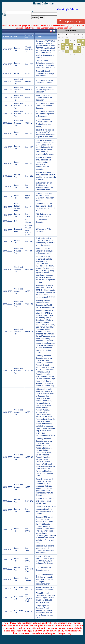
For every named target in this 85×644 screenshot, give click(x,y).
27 (63, 51)
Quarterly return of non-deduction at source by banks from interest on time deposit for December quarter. (45, 579)
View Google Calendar (67, 9)
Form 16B (29, 133)
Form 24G (29, 242)
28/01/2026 (8, 487)
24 (79, 48)
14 (67, 44)
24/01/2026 (8, 412)
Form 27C (29, 64)
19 (59, 48)
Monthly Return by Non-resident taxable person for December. (45, 114)
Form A (28, 207)
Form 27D (29, 501)
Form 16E (29, 176)
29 (59, 37)
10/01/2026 (8, 82)
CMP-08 (29, 251)
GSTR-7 (29, 82)
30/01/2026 (8, 501)
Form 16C (29, 147)
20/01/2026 (8, 269)
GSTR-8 (29, 90)
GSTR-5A (29, 269)
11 (83, 41)
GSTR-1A (29, 291)
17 (79, 44)
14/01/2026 (8, 133)
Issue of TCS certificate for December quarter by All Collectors (45, 501)
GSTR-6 (29, 106)
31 (67, 37)
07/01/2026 (8, 49)
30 (63, 37)
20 (63, 48)
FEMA (17, 73)
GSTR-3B (29, 304)
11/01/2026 (8, 98)
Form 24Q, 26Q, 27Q (29, 569)
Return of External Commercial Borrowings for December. (45, 73)
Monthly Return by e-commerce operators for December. (45, 90)
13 (63, 44)
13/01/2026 (8, 106)
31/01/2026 (8, 589)
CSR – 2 (29, 612)
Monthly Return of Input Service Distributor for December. (45, 106)
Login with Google (73, 22)
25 (83, 48)
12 (59, 44)
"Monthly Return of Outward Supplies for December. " (44, 98)
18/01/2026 (8, 251)
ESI (16, 221)
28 (67, 51)
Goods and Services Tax (19, 82)
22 (71, 48)
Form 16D (29, 163)
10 (79, 41)
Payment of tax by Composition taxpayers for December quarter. (44, 251)
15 (71, 44)
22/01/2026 (8, 332)
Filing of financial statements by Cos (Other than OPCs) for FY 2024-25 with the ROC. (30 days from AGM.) (46, 598)
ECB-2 (28, 73)
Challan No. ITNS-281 (29, 49)
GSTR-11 (29, 487)
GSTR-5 (29, 114)
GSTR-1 (29, 98)
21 (67, 48)
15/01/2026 (8, 186)
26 (59, 51)
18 (83, 44)
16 (75, 44)
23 (75, 48)
